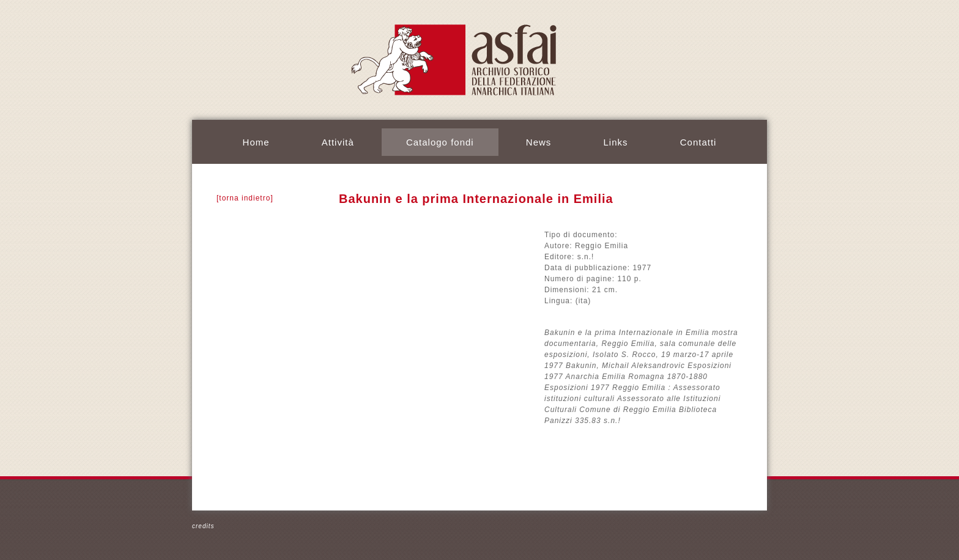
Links (616, 142)
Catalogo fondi (440, 142)
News (539, 142)
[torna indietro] (245, 198)
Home (256, 142)
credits (203, 526)
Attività (338, 142)
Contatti (698, 142)
